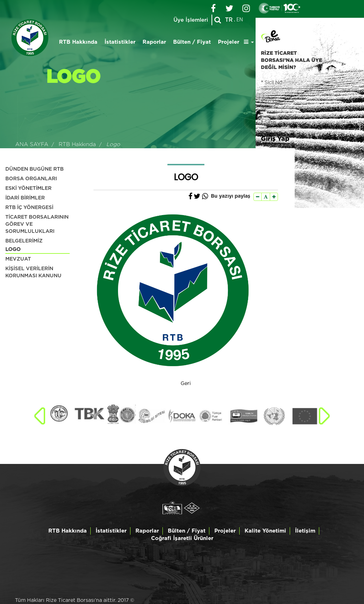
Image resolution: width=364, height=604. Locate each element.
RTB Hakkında (78, 42)
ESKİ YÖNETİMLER (28, 188)
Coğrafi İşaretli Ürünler (182, 538)
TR (229, 20)
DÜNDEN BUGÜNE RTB (34, 169)
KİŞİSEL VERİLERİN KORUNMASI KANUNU (33, 272)
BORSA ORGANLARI (31, 179)
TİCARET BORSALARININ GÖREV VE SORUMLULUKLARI (37, 224)
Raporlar (154, 42)
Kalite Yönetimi (265, 531)
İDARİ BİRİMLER (25, 198)
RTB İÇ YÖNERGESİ (29, 208)
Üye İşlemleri (191, 20)
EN (240, 20)
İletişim (305, 531)
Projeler (229, 42)
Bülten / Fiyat (192, 42)
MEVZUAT (18, 259)
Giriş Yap (275, 138)
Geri (186, 384)
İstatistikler (120, 42)
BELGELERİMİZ (24, 241)
